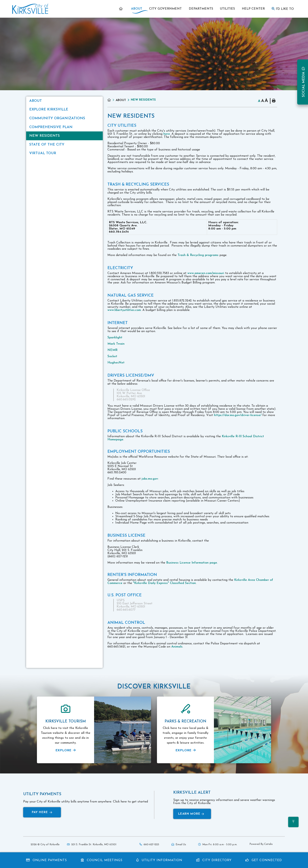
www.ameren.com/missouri (206, 273)
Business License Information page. (192, 563)
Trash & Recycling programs (198, 255)
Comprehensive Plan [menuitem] (51, 127)
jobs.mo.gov (150, 479)
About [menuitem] (36, 101)
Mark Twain (116, 344)
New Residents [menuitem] (44, 136)
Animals (177, 647)
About (121, 100)
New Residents (143, 100)
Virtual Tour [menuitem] (43, 153)
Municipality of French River (30, 9)
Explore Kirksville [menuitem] (49, 110)
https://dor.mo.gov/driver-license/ (238, 415)
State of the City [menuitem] (47, 145)
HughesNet (116, 363)
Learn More (191, 814)
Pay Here (42, 812)
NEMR (112, 350)
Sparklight (115, 338)
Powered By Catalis (261, 844)
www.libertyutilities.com (124, 310)
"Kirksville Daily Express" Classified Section (164, 583)
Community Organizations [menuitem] (57, 118)
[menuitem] (121, 9)
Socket (112, 356)
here (167, 134)
